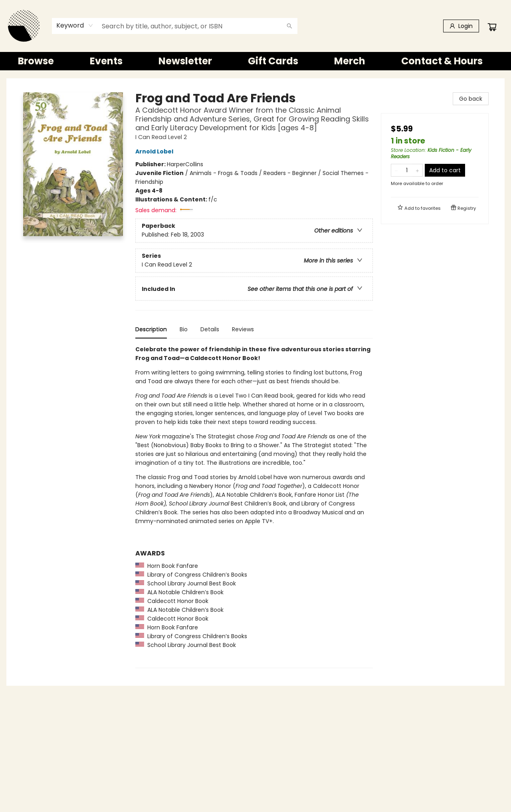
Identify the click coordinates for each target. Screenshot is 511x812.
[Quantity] (407, 170)
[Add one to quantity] (417, 170)
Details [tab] (210, 329)
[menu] (255, 61)
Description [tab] (151, 329)
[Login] (461, 26)
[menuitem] (36, 61)
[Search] (289, 26)
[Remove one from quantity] (396, 170)
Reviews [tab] (243, 329)
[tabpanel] (254, 507)
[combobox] (75, 26)
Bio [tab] (184, 329)
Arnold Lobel (155, 151)
